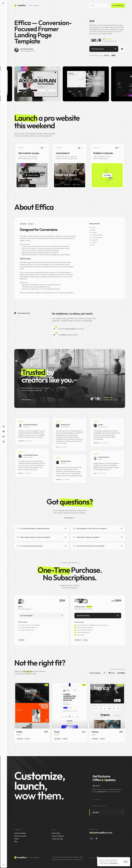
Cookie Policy (114, 863)
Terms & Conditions (58, 836)
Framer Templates (34, 5)
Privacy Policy (56, 833)
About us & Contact (20, 836)
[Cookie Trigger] (57, 839)
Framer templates (20, 833)
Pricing (16, 839)
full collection (28, 671)
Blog (16, 842)
